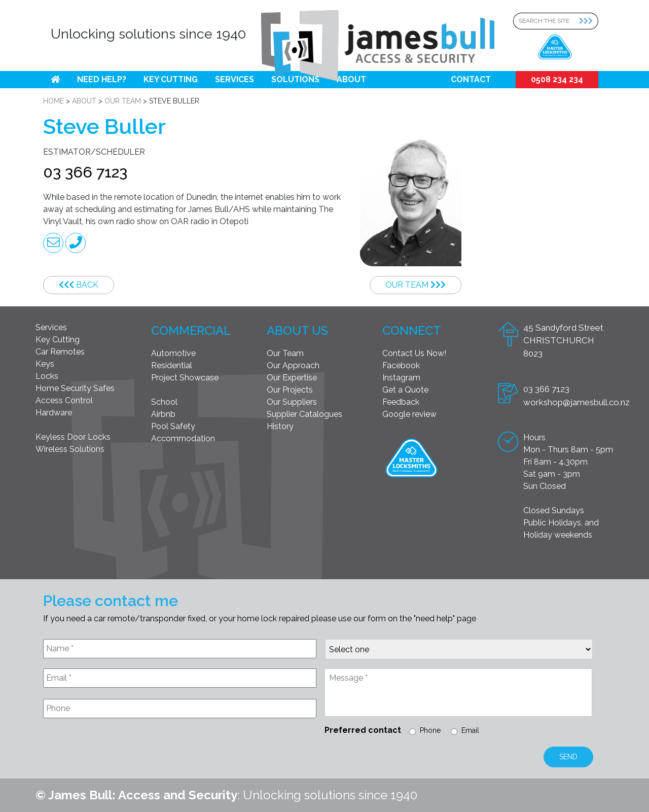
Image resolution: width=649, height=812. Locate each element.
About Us (297, 330)
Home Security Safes (75, 388)
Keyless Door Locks (73, 437)
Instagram (401, 378)
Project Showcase (185, 378)
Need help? (102, 79)
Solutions (295, 79)
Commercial (191, 330)
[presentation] (120, 751)
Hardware (54, 413)
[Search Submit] (589, 21)
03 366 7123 (85, 172)
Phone (430, 730)
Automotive (173, 353)
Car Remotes (60, 352)
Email (470, 730)
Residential (172, 365)
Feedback (401, 402)
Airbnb (163, 414)
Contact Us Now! (414, 353)
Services (235, 79)
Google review (409, 414)
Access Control (64, 400)
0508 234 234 (557, 79)
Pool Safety (173, 426)
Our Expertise (292, 378)
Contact (471, 79)
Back (79, 285)
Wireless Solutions (70, 449)
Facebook (401, 365)
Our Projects (290, 390)
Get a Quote (405, 390)
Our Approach (293, 365)
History (280, 426)
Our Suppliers (292, 402)
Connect (412, 330)
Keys (45, 364)
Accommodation (183, 438)
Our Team (416, 285)
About (351, 79)
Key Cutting (171, 79)
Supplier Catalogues (304, 414)
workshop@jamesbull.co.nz (576, 402)
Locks (47, 376)
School (164, 402)
